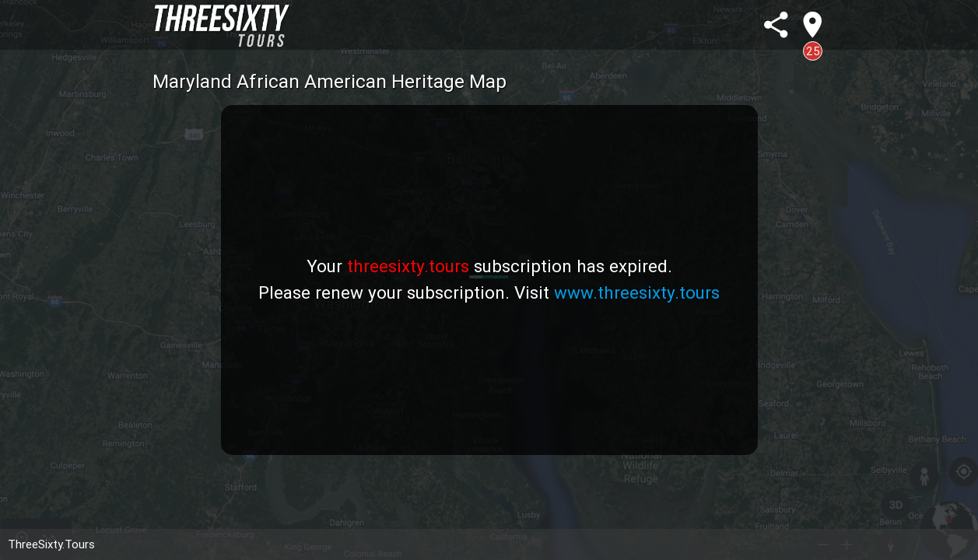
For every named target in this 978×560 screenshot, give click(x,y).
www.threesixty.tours (637, 292)
